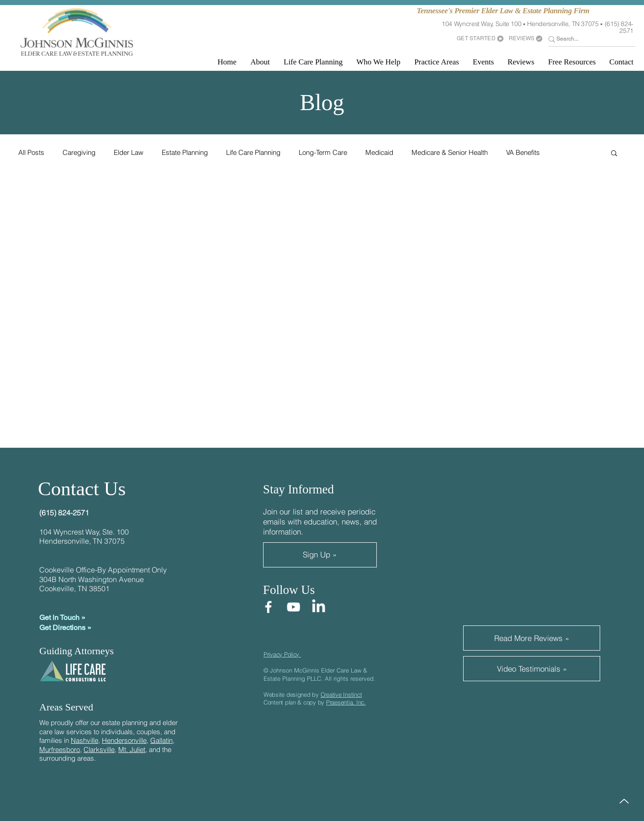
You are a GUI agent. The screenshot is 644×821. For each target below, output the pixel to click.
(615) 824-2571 (619, 27)
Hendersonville (124, 740)
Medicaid (379, 153)
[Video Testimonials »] (532, 669)
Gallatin (161, 740)
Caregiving (79, 153)
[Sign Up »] (320, 555)
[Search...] (586, 39)
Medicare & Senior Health (450, 153)
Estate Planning (185, 153)
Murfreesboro (60, 749)
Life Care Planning (253, 153)
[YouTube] (293, 607)
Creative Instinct (341, 694)
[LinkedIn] (319, 607)
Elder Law (129, 153)
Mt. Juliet (132, 749)
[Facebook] (268, 607)
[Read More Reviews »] (532, 638)
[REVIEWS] (526, 38)
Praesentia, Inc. (346, 702)
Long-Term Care (323, 153)
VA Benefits (523, 153)
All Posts (31, 153)
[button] (260, 62)
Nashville (84, 740)
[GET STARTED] (480, 38)
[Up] (624, 801)
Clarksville (99, 749)
